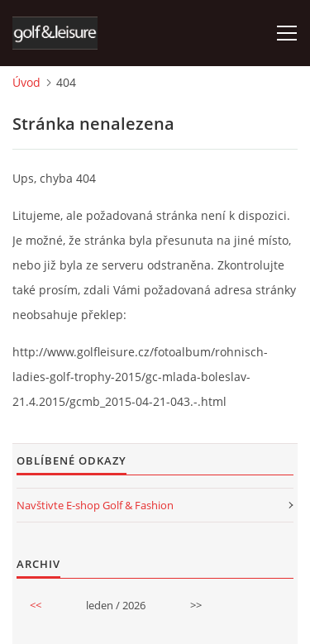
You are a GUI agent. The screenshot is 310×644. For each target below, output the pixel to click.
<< (36, 605)
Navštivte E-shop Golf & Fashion (95, 505)
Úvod (26, 82)
